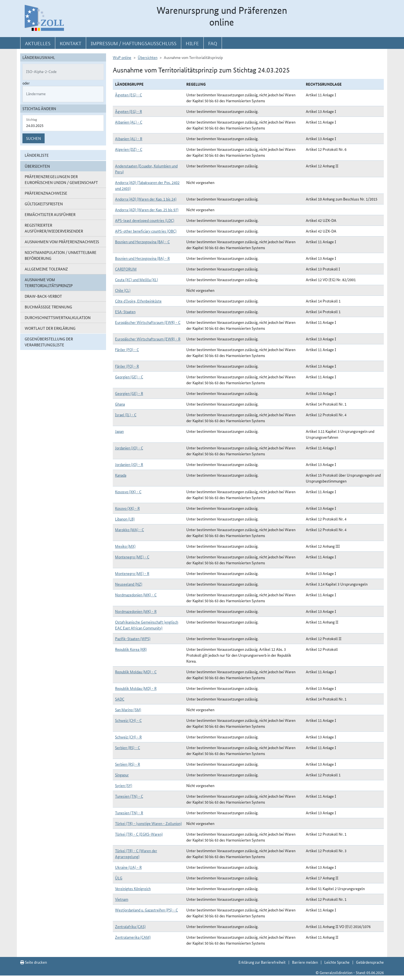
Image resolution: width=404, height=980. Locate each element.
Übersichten (148, 57)
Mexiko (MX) (125, 546)
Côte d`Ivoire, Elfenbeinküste (138, 301)
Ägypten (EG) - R (128, 111)
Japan (119, 431)
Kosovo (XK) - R (127, 508)
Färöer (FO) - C (127, 349)
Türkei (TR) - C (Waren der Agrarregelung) (136, 853)
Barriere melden (305, 962)
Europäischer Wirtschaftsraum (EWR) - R (148, 339)
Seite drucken (34, 962)
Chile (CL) (123, 290)
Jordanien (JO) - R (129, 464)
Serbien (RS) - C (128, 747)
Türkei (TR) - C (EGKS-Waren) (139, 834)
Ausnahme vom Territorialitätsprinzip (49, 282)
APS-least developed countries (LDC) (145, 220)
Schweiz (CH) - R (128, 737)
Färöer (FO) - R (127, 366)
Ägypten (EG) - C (128, 95)
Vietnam (122, 899)
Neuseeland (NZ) (129, 584)
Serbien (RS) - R (128, 764)
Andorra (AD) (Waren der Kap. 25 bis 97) (147, 210)
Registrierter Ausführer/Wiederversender (54, 228)
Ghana (120, 404)
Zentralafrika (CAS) (130, 926)
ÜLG (119, 878)
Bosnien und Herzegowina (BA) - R (142, 258)
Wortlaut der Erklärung (50, 328)
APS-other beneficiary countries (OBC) (146, 231)
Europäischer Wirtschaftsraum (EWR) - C (148, 322)
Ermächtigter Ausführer (50, 214)
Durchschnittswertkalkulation (58, 317)
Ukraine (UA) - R (128, 867)
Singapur (122, 775)
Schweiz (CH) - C (128, 720)
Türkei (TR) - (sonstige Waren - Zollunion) (148, 823)
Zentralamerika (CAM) (133, 937)
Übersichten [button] (37, 166)
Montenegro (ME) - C (132, 557)
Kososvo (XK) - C (128, 492)
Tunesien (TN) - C (129, 796)
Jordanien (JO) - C (129, 448)
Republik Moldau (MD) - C (136, 672)
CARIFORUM (126, 269)
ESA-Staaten (125, 311)
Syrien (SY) (124, 785)
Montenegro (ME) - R (132, 573)
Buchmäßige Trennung (48, 307)
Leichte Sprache (337, 962)
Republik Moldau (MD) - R (136, 688)
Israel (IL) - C (126, 415)
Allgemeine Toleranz (46, 269)
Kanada (121, 475)
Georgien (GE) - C (129, 377)
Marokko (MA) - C (129, 529)
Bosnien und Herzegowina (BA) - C (142, 242)
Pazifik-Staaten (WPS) (133, 638)
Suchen (34, 138)
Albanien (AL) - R (129, 138)
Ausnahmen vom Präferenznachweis (62, 242)
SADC (120, 699)
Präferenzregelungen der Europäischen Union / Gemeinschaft (61, 179)
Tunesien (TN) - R (129, 813)
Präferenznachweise (46, 193)
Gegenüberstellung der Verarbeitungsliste (49, 342)
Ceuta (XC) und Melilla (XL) (136, 279)
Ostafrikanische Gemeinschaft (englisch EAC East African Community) (147, 625)
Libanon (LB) (125, 519)
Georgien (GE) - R (129, 393)
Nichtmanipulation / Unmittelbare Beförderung (61, 255)
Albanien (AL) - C (129, 122)
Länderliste (37, 155)
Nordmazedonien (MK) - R (136, 611)
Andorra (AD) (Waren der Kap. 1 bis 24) (146, 199)
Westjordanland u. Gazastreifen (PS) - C (146, 910)
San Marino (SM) (128, 710)
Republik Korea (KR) (131, 649)
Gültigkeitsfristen (44, 204)
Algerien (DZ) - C (129, 149)
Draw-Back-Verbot (43, 296)
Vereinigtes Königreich (133, 888)
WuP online (122, 57)
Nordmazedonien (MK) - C (136, 595)
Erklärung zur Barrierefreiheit (262, 962)
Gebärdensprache (370, 962)
